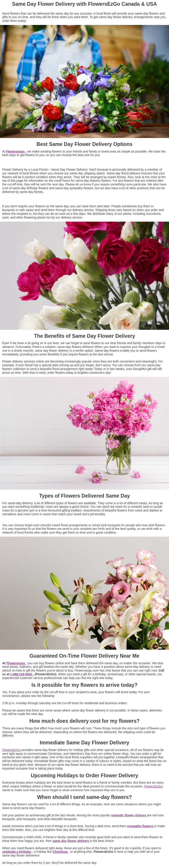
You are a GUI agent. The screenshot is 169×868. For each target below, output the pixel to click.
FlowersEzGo (11, 750)
